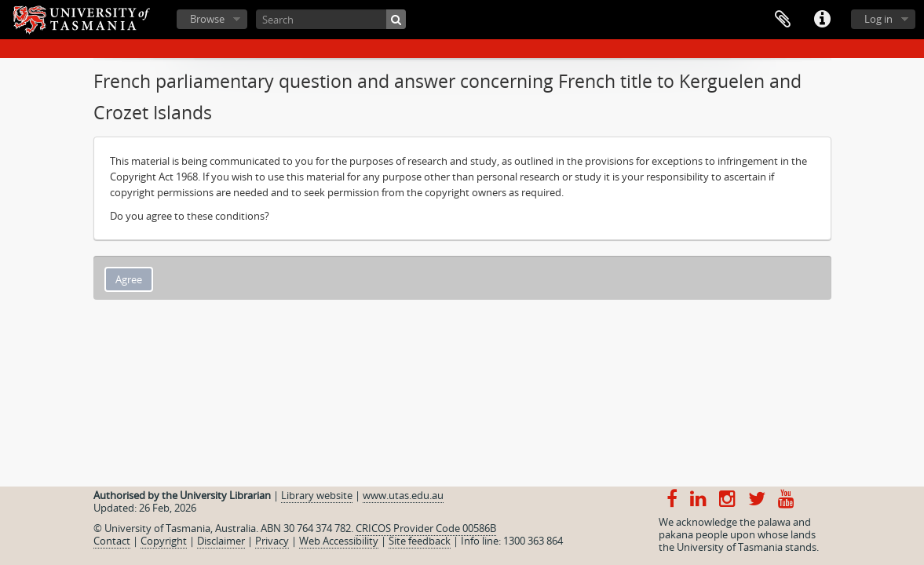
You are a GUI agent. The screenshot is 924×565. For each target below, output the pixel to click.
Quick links (822, 20)
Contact (112, 541)
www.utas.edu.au (403, 495)
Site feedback (420, 541)
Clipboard (783, 20)
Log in (878, 19)
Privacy (272, 541)
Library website (317, 495)
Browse (207, 19)
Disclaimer (221, 541)
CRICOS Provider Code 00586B (426, 528)
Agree (129, 279)
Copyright (164, 541)
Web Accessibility (339, 541)
